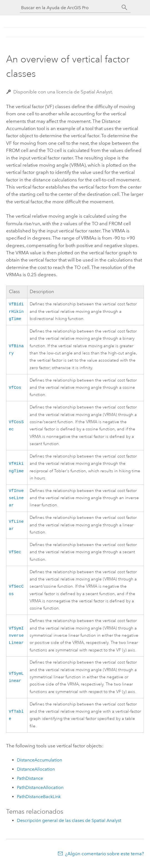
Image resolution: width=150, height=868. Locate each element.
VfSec (15, 555)
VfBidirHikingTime (16, 312)
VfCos (15, 389)
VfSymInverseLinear (16, 639)
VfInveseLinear (16, 500)
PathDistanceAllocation (40, 791)
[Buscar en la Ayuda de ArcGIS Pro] (70, 8)
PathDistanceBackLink (39, 800)
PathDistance (30, 782)
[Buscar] (124, 7)
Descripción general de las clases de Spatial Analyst (69, 824)
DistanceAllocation (36, 772)
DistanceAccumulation (40, 763)
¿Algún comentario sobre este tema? (105, 857)
